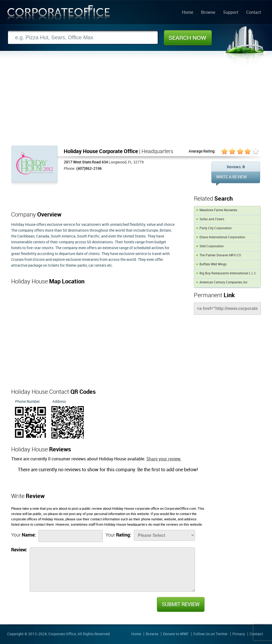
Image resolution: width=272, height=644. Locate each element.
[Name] (71, 536)
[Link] (227, 309)
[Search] (83, 38)
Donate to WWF (176, 634)
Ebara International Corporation (222, 237)
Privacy (239, 634)
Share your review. (164, 459)
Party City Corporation (216, 228)
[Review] (112, 570)
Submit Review (180, 604)
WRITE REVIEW (236, 179)
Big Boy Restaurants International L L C (228, 273)
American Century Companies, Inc (224, 282)
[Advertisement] (136, 106)
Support (231, 13)
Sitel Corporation (212, 246)
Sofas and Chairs (212, 219)
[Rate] (164, 535)
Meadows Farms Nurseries (218, 210)
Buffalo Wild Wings (213, 264)
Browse (208, 13)
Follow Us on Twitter (211, 634)
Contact (254, 13)
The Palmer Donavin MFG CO (220, 255)
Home (188, 13)
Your (24, 535)
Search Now (188, 38)
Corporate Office (59, 14)
